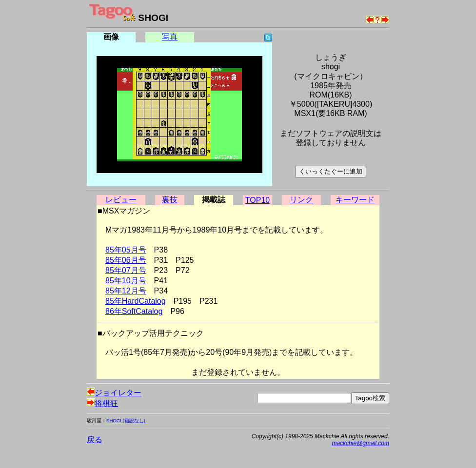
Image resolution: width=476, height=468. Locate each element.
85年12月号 (126, 291)
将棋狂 (102, 403)
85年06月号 (126, 260)
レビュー (121, 200)
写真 (170, 37)
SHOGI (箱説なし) (126, 420)
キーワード (355, 200)
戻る (95, 439)
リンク (301, 200)
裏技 (170, 200)
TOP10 (258, 200)
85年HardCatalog (136, 301)
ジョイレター (114, 393)
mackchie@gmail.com (360, 443)
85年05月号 (126, 250)
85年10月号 (126, 281)
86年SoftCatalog (134, 311)
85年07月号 (126, 270)
